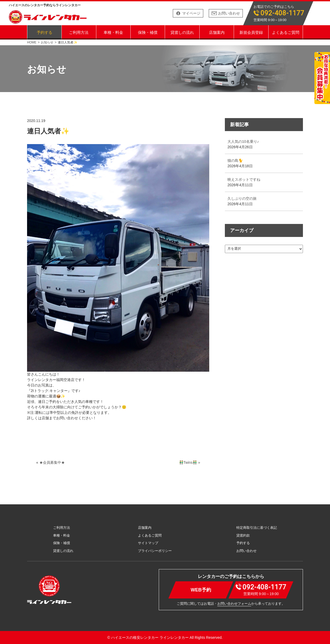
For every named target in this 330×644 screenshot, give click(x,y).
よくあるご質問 (286, 32)
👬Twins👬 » (190, 462)
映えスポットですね (244, 179)
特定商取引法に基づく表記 (257, 528)
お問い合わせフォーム (234, 604)
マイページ (191, 13)
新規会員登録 (251, 32)
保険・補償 (148, 32)
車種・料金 (113, 32)
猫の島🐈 (235, 160)
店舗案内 (217, 32)
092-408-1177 (282, 13)
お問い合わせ (229, 13)
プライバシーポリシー (155, 551)
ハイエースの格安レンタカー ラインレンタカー (150, 637)
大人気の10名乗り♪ (243, 141)
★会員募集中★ (52, 462)
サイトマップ (148, 543)
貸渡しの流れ (182, 32)
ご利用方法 (79, 32)
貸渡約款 (243, 535)
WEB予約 (201, 590)
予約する (45, 32)
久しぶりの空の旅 (242, 198)
